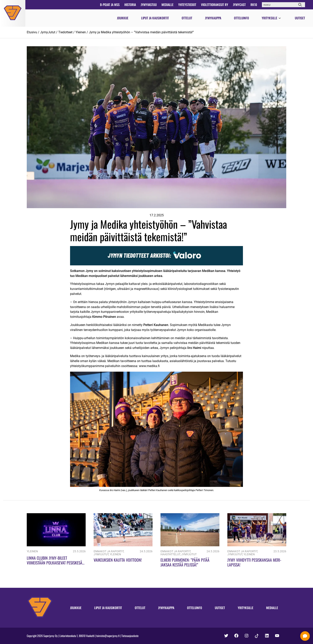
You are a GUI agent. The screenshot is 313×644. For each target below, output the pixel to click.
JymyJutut (48, 32)
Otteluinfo (241, 18)
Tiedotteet (65, 32)
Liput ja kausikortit (155, 18)
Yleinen (81, 32)
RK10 (254, 5)
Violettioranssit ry (215, 5)
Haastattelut (170, 554)
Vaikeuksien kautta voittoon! (118, 560)
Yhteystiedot (187, 5)
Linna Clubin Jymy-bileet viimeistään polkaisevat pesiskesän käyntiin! (56, 563)
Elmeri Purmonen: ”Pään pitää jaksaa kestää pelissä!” (185, 562)
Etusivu (32, 32)
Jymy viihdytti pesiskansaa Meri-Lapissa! (254, 562)
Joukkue (123, 18)
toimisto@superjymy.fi (108, 636)
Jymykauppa (213, 18)
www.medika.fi (149, 366)
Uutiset (300, 18)
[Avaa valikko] (280, 18)
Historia (130, 5)
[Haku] (300, 5)
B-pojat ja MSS (110, 5)
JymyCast (239, 5)
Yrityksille (269, 18)
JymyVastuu (149, 5)
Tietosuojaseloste (130, 636)
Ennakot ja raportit (109, 551)
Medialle (167, 5)
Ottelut (187, 18)
